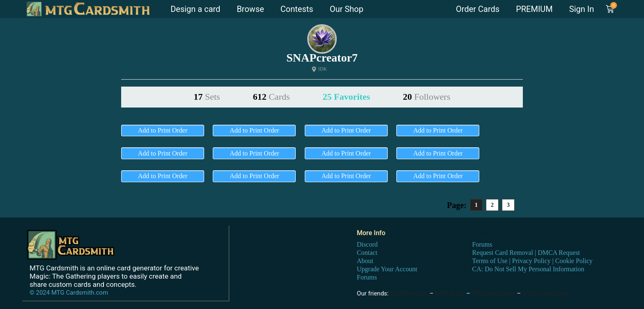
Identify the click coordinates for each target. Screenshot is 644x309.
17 (207, 97)
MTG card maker (545, 293)
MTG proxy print (494, 293)
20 (427, 97)
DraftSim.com (409, 293)
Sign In (582, 9)
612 (271, 97)
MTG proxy (450, 293)
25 (346, 97)
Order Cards (478, 9)
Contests (297, 9)
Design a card (195, 9)
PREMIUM (534, 9)
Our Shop (347, 9)
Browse (250, 9)
